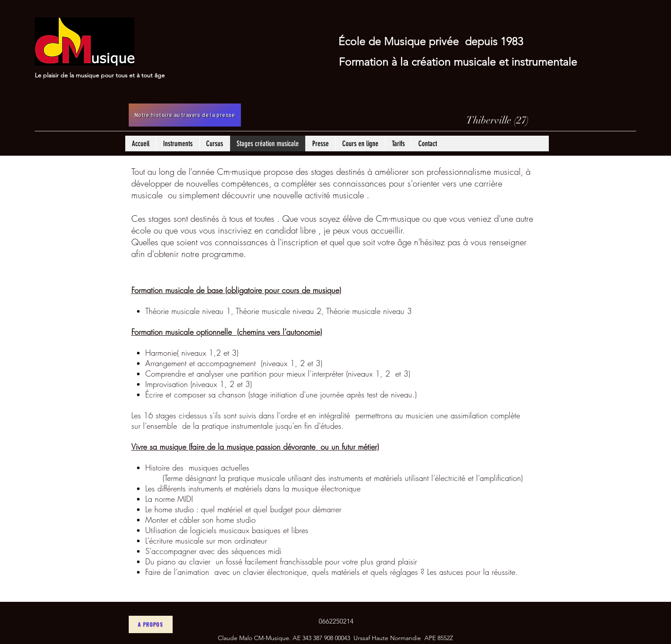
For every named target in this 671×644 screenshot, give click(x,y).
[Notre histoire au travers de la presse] (185, 115)
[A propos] (151, 624)
